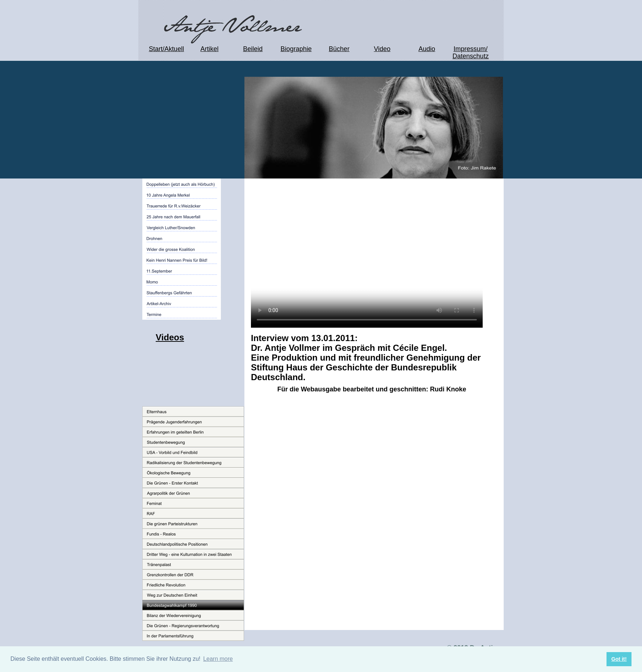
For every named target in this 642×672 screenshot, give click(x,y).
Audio (427, 49)
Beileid (253, 49)
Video (382, 49)
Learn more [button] (218, 659)
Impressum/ (470, 49)
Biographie (296, 49)
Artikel (209, 49)
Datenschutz (471, 56)
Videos (170, 337)
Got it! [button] (619, 659)
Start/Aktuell (166, 49)
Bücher (339, 49)
